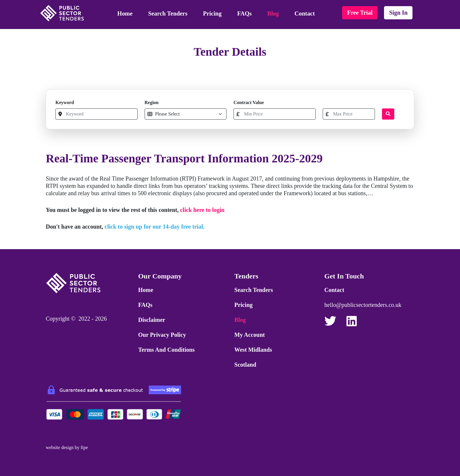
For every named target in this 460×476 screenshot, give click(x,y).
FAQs (245, 13)
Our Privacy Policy (162, 335)
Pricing (212, 13)
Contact (305, 13)
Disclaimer (152, 320)
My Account (250, 335)
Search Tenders (168, 13)
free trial (360, 13)
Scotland (245, 365)
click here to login (202, 210)
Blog (273, 13)
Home (125, 13)
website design (60, 447)
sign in (398, 13)
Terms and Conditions (166, 350)
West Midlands (253, 350)
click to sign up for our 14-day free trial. (155, 227)
